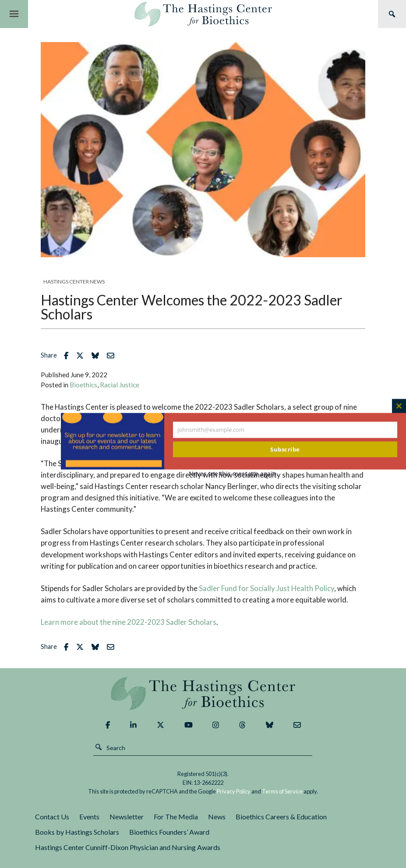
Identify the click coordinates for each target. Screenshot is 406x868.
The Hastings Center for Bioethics (203, 14)
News (217, 817)
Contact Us (52, 817)
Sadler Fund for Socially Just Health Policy (267, 588)
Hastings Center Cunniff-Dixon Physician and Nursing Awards (128, 847)
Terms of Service (282, 791)
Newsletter (127, 817)
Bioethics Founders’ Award (169, 832)
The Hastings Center (203, 693)
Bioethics (83, 385)
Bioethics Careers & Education (281, 817)
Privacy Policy (234, 791)
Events (89, 817)
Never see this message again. (233, 473)
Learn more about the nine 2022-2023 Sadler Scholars (129, 622)
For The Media (176, 817)
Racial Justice (120, 385)
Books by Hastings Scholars (77, 832)
